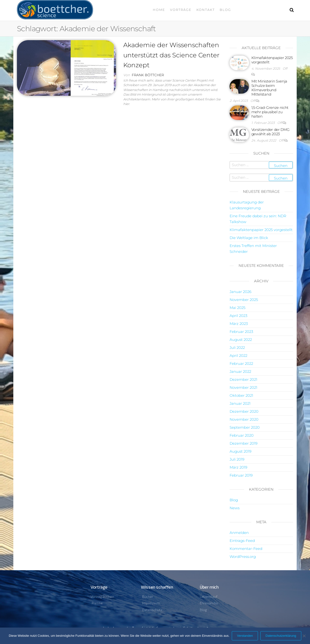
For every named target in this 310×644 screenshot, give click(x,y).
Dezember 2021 (243, 379)
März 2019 (238, 467)
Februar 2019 (241, 475)
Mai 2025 (237, 308)
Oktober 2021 (241, 395)
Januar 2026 (240, 292)
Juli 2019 (237, 459)
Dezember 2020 (244, 411)
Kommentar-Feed (246, 549)
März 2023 (239, 324)
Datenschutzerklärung (281, 636)
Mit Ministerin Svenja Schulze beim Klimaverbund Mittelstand (269, 88)
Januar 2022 (240, 371)
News (235, 508)
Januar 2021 (240, 403)
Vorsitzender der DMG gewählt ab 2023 (271, 132)
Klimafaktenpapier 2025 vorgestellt (272, 60)
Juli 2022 (237, 348)
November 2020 (244, 419)
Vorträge (181, 10)
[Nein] (304, 636)
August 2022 (241, 340)
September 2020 (245, 427)
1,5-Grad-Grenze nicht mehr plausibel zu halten (270, 112)
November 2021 (243, 387)
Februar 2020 (242, 435)
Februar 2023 (241, 332)
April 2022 (238, 356)
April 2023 (238, 316)
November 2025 (244, 300)
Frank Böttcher (148, 75)
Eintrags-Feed (242, 541)
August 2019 (240, 451)
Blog (225, 10)
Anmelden (239, 533)
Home (159, 10)
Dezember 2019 (244, 443)
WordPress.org (243, 557)
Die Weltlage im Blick (249, 238)
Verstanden (245, 636)
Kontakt (206, 10)
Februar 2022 (241, 363)
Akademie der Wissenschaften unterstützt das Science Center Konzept (171, 55)
